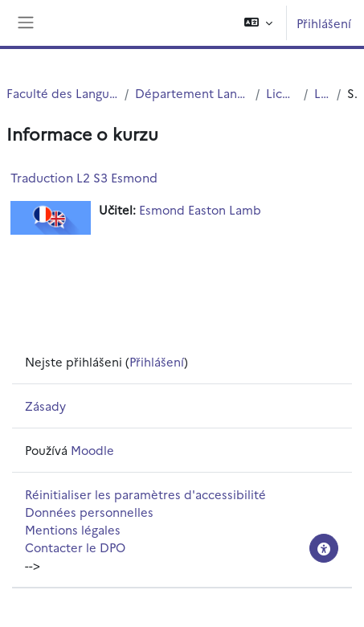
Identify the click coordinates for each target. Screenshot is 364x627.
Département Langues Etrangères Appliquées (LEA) (192, 93)
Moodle (92, 450)
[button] (258, 23)
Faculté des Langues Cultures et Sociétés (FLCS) (62, 93)
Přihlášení (324, 23)
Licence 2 (322, 93)
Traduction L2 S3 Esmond (84, 177)
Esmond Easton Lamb (200, 209)
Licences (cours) (282, 93)
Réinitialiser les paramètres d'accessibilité (145, 494)
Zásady (45, 406)
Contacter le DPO (75, 547)
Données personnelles (89, 512)
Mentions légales (73, 529)
